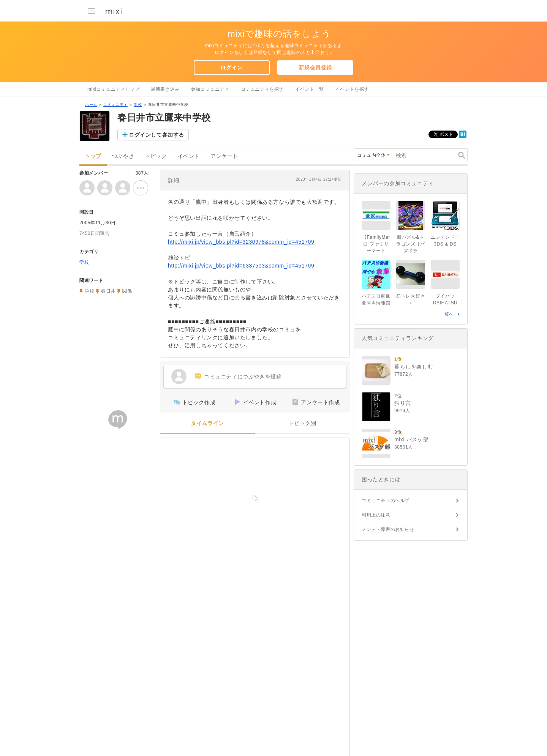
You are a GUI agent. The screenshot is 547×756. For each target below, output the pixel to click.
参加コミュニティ (210, 89)
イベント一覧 (310, 89)
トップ (93, 156)
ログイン (231, 68)
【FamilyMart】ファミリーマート (376, 244)
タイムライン (207, 423)
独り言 (403, 403)
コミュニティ (115, 105)
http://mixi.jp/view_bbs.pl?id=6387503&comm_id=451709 (241, 266)
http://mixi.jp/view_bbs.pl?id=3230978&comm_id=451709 (241, 242)
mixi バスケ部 (411, 439)
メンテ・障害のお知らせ (388, 529)
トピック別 (303, 423)
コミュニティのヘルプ (386, 501)
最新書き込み (165, 89)
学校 (138, 105)
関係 (127, 291)
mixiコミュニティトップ (113, 89)
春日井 (108, 291)
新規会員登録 (315, 68)
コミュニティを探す (262, 89)
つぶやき (123, 156)
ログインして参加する (157, 135)
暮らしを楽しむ (414, 367)
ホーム (91, 105)
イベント (189, 156)
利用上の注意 (376, 515)
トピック (156, 156)
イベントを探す (352, 89)
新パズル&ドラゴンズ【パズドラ (411, 244)
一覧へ (447, 314)
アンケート (224, 156)
